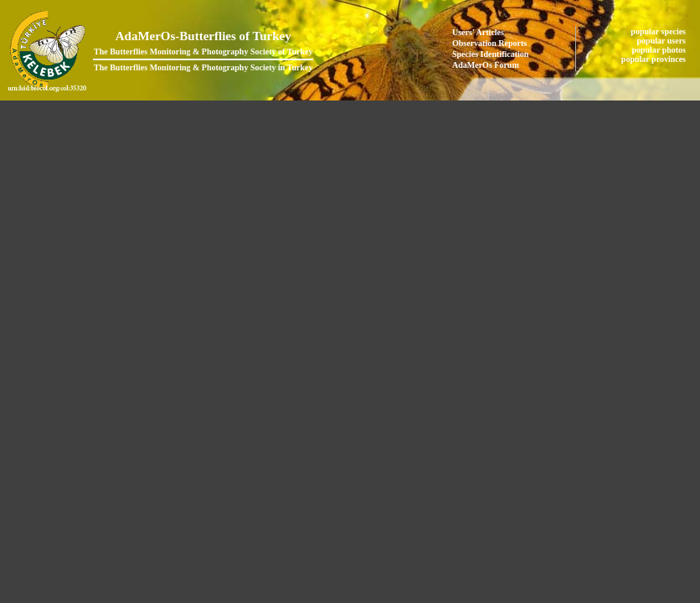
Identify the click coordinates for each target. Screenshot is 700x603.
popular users (663, 41)
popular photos (659, 50)
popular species (659, 31)
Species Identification (490, 54)
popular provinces (655, 59)
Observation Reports (489, 43)
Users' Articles (478, 32)
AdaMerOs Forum (486, 65)
